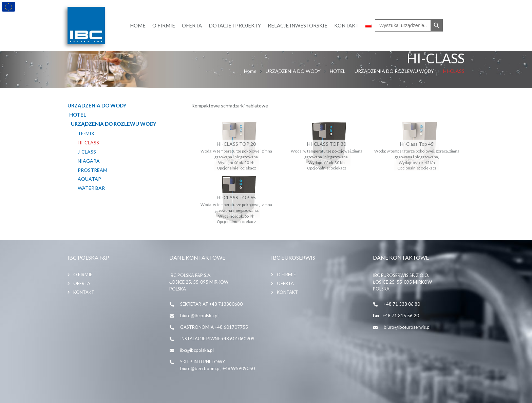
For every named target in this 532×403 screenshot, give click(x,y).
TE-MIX (86, 134)
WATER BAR (91, 188)
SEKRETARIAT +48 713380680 (211, 304)
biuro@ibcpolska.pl (199, 315)
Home (250, 71)
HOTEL (338, 71)
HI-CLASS (88, 143)
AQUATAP (89, 179)
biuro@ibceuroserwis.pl (407, 327)
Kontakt (84, 292)
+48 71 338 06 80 (402, 304)
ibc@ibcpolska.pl (197, 350)
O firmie (83, 274)
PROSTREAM (92, 170)
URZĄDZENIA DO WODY (293, 71)
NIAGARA (89, 161)
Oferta (82, 283)
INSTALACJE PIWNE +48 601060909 (217, 338)
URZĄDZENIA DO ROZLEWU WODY (394, 71)
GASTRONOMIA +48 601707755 (214, 327)
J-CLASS (87, 152)
